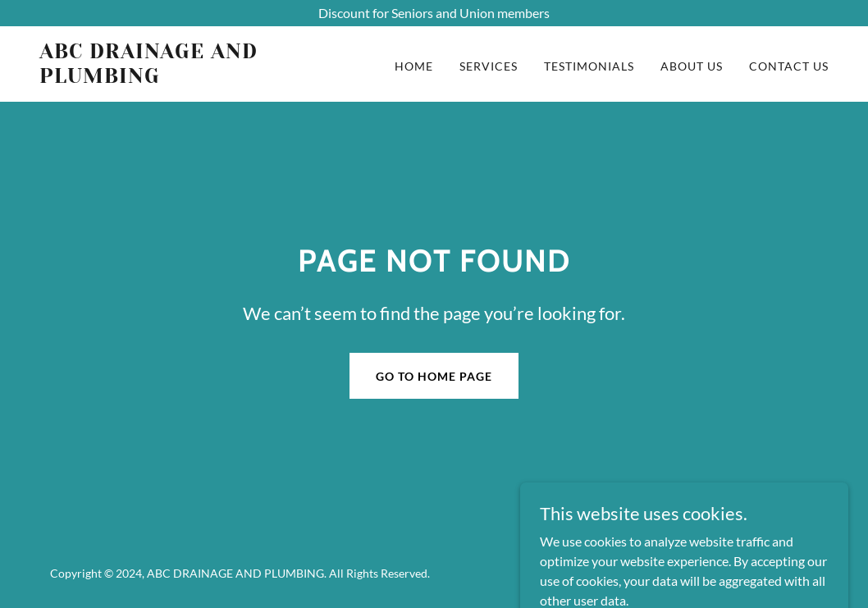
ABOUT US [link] (692, 66)
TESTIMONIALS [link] (589, 66)
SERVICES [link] (489, 66)
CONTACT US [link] (789, 66)
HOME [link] (414, 66)
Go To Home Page (434, 376)
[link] (178, 78)
